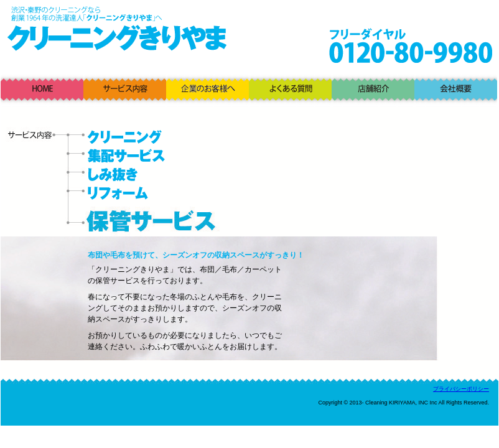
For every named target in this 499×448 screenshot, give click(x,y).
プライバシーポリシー (461, 389)
